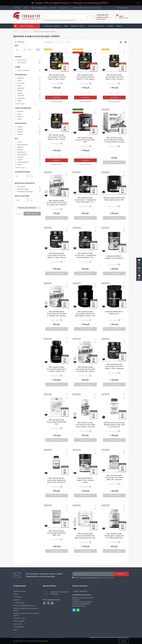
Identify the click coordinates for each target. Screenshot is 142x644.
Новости (16, 594)
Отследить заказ (64, 8)
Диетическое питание (97, 26)
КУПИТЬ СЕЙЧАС (57, 101)
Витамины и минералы (53, 26)
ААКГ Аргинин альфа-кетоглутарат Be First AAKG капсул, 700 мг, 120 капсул (85, 425)
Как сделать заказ (19, 591)
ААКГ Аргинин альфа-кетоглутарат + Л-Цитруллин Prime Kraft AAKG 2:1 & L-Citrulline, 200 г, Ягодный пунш (85, 257)
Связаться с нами (19, 618)
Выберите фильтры (32, 214)
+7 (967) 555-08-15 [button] (81, 591)
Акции (47, 31)
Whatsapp (78, 610)
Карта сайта (17, 624)
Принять (124, 641)
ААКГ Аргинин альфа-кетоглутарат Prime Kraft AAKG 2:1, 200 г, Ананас (57, 77)
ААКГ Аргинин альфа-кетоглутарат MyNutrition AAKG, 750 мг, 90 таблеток (57, 480)
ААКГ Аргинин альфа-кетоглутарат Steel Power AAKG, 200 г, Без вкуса (114, 477)
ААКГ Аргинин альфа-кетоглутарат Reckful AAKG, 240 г (85, 140)
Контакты (53, 8)
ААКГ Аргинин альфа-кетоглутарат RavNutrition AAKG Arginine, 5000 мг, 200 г (85, 314)
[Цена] (19, 50)
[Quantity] (56, 93)
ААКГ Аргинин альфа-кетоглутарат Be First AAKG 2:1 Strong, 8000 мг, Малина (114, 140)
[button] (139, 277)
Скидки (119, 26)
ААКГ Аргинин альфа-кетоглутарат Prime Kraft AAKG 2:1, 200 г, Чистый (57, 137)
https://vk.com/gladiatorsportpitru (44, 603)
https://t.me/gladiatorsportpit (52, 603)
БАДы (66, 26)
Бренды (110, 26)
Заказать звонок (101, 19)
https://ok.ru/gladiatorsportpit (48, 603)
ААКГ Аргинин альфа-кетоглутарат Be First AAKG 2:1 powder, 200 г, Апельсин (57, 203)
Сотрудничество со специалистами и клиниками (87, 8)
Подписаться (121, 574)
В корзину (57, 98)
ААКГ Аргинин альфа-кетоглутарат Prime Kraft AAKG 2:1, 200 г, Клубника (114, 366)
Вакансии (17, 600)
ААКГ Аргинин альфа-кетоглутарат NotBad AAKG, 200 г (57, 422)
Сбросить (19, 214)
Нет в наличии (114, 162)
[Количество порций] (21, 176)
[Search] (87, 17)
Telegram (74, 610)
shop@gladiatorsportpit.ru (82, 595)
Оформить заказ (124, 18)
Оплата (26, 8)
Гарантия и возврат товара (39, 8)
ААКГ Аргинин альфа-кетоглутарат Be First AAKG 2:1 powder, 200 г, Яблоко (85, 369)
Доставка (18, 8)
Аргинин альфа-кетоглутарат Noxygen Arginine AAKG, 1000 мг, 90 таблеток (114, 425)
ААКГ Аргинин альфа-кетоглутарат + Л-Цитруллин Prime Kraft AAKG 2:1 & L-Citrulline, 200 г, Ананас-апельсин (85, 202)
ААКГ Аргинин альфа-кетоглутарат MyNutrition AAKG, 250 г (57, 533)
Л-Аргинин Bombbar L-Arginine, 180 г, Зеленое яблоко (85, 480)
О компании (17, 597)
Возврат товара (19, 621)
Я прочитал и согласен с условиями (94, 578)
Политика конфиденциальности (90, 578)
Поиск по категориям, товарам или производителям (60, 20)
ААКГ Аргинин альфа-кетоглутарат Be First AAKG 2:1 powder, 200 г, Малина (57, 314)
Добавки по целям (78, 26)
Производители (19, 627)
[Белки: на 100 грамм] (21, 200)
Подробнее (45, 641)
